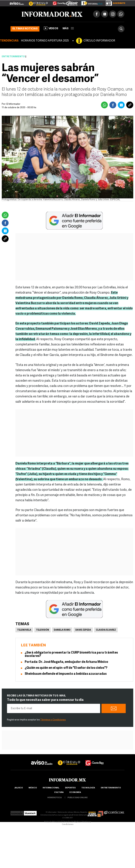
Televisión (43, 630)
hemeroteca (55, 798)
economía (75, 792)
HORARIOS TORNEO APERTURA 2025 (45, 41)
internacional (51, 788)
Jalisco (18, 788)
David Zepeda (83, 630)
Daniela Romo (62, 630)
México (33, 788)
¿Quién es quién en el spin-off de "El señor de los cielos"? (66, 668)
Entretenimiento (13, 57)
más (68, 29)
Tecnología (88, 788)
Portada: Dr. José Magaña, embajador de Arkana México (66, 662)
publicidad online (78, 798)
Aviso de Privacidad (53, 822)
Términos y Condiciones (53, 720)
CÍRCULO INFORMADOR (99, 41)
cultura (59, 792)
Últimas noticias (25, 29)
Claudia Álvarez (106, 630)
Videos (51, 28)
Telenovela (24, 630)
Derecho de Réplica (72, 822)
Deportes (70, 788)
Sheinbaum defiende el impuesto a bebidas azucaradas (66, 674)
